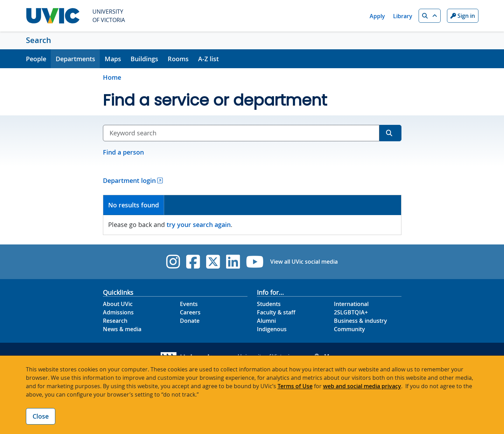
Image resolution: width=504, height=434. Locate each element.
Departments (75, 59)
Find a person (123, 152)
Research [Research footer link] (115, 321)
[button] (430, 16)
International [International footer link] (351, 304)
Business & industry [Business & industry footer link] (360, 321)
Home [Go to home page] (112, 77)
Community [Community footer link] (349, 329)
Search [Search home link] (38, 40)
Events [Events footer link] (189, 304)
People (36, 59)
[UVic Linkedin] (233, 262)
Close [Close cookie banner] (41, 416)
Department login (129, 180)
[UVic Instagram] (173, 262)
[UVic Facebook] (193, 262)
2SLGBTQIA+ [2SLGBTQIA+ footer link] (351, 312)
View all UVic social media (304, 262)
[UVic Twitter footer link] (213, 262)
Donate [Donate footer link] (190, 321)
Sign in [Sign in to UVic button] (463, 16)
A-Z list (208, 59)
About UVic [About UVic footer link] (118, 304)
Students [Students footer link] (269, 304)
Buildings (144, 59)
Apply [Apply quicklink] (377, 16)
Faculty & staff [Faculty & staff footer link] (276, 312)
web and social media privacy (362, 386)
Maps (113, 59)
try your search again (199, 225)
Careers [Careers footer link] (190, 312)
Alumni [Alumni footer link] (266, 321)
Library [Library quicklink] (403, 16)
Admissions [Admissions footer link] (118, 312)
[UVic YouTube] (255, 262)
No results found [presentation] (134, 205)
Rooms (178, 59)
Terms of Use (295, 386)
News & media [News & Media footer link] (122, 329)
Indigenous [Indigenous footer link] (272, 329)
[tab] (134, 205)
